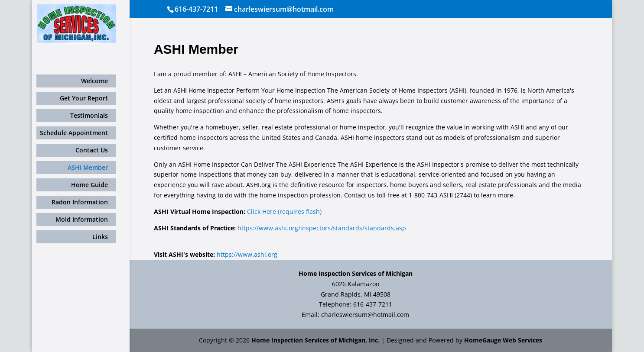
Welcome (94, 81)
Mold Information (82, 219)
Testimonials (89, 115)
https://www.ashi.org (247, 254)
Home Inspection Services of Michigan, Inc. (315, 340)
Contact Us (92, 150)
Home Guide (89, 185)
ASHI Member (88, 167)
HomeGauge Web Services (503, 340)
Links (100, 237)
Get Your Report (84, 98)
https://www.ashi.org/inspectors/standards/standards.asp (322, 228)
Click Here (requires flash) (284, 212)
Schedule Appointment (74, 133)
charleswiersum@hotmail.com (365, 315)
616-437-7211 (196, 9)
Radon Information (80, 202)
